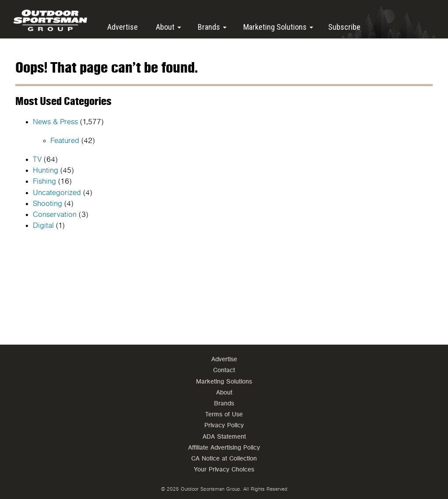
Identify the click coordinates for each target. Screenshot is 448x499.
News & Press (55, 122)
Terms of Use (224, 414)
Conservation (55, 215)
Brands (209, 27)
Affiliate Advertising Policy (224, 448)
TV (37, 160)
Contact (224, 370)
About (165, 27)
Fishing (44, 181)
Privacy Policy (224, 425)
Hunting (45, 171)
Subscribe (344, 27)
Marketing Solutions (275, 27)
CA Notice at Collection (224, 459)
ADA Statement (224, 437)
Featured (65, 141)
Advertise (122, 27)
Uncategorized (57, 193)
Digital (43, 226)
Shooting (47, 204)
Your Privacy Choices (224, 469)
